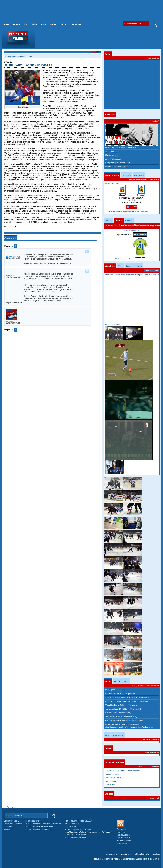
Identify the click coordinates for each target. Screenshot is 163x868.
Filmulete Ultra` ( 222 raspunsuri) (118, 713)
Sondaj (108, 748)
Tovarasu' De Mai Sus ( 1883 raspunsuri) (121, 717)
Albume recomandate (114, 735)
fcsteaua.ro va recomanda (148, 767)
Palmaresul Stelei (33, 821)
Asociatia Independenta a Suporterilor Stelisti (123, 771)
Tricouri (119, 221)
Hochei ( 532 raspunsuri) (115, 690)
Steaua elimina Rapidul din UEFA (40, 827)
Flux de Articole (123, 835)
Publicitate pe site (142, 854)
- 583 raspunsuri (127, 212)
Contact (156, 854)
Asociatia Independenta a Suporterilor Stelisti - (137, 859)
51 (87, 252)
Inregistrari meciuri (73, 824)
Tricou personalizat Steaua (76, 837)
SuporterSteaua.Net (113, 774)
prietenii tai (154, 798)
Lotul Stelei (139, 176)
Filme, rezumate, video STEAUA (78, 821)
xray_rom (10, 276)
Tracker (63, 24)
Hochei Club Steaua (113, 778)
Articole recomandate (150, 739)
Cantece (129, 221)
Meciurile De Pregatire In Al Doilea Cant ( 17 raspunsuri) (127, 701)
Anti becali (110, 115)
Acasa (6, 24)
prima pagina (112, 854)
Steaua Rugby (111, 781)
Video (34, 24)
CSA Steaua (76, 24)
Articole (16, 24)
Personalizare (140, 234)
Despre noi (125, 854)
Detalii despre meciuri (13, 824)
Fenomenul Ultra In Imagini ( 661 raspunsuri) (123, 724)
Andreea (10, 321)
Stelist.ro (109, 794)
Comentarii (10, 238)
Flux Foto (121, 832)
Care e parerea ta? (151, 753)
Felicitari (109, 221)
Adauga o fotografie (113, 159)
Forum (53, 24)
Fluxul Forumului (124, 841)
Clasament (127, 176)
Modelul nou (154, 227)
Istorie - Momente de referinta (39, 830)
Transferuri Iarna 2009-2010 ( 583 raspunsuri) (123, 709)
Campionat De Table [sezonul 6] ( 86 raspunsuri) (124, 720)
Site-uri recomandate (115, 762)
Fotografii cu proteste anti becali (118, 163)
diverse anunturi (152, 58)
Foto (26, 24)
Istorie (43, 24)
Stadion (7, 830)
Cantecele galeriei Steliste (76, 835)
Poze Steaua (70, 827)
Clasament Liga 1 (11, 821)
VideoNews (110, 266)
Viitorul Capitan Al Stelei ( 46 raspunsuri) (121, 705)
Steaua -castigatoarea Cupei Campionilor (43, 824)
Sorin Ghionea (23, 107)
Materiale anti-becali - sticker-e (117, 167)
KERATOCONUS (13, 256)
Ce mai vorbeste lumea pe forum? (146, 686)
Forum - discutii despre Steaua (78, 830)
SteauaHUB (110, 785)
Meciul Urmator (112, 176)
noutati (30, 56)
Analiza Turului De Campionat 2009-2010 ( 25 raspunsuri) (128, 697)
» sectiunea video (151, 271)
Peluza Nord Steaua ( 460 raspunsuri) (120, 694)
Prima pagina (11, 56)
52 (87, 271)
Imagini (129, 266)
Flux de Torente (123, 838)
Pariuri (108, 54)
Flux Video (121, 829)
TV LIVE (132, 207)
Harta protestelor (112, 155)
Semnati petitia (111, 151)
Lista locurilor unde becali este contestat (121, 147)
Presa (126, 681)
